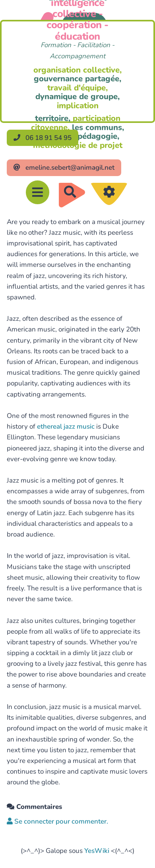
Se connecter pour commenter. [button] (57, 821)
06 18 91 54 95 (43, 138)
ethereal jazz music (66, 426)
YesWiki (97, 851)
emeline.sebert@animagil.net (64, 168)
